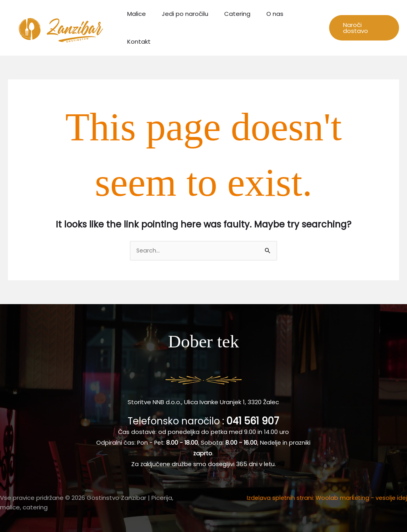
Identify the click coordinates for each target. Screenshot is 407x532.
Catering (235, 27)
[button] (362, 27)
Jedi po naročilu (186, 27)
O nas (268, 27)
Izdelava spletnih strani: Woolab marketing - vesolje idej (325, 496)
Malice (142, 27)
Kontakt (300, 27)
